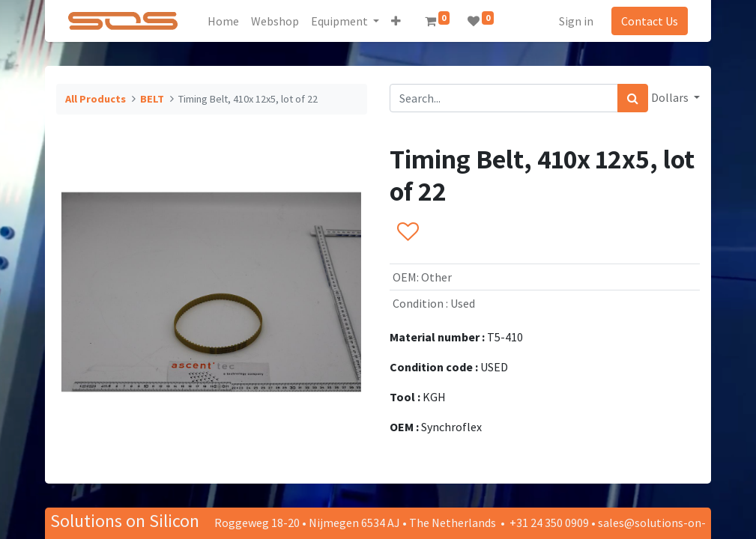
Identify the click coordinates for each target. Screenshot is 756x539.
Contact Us (650, 21)
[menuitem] (223, 21)
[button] (396, 21)
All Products (96, 99)
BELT (152, 99)
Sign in (576, 21)
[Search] (633, 98)
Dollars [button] (671, 97)
